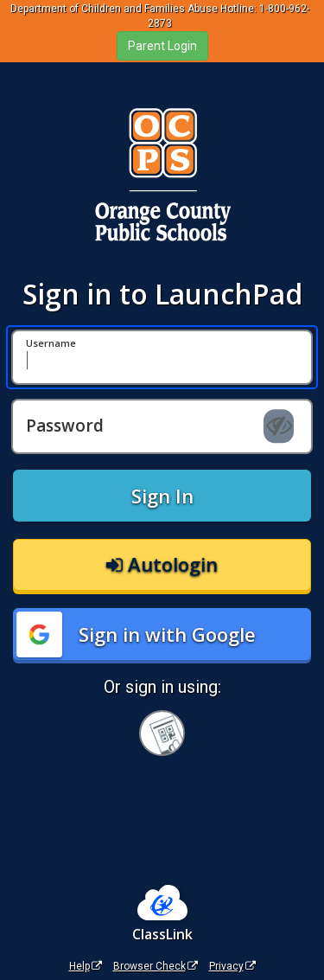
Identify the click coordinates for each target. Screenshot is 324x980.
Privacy (232, 966)
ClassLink (162, 934)
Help (86, 966)
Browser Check (156, 966)
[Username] (162, 357)
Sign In (162, 496)
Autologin (162, 564)
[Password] (162, 426)
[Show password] (279, 426)
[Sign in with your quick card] (162, 733)
